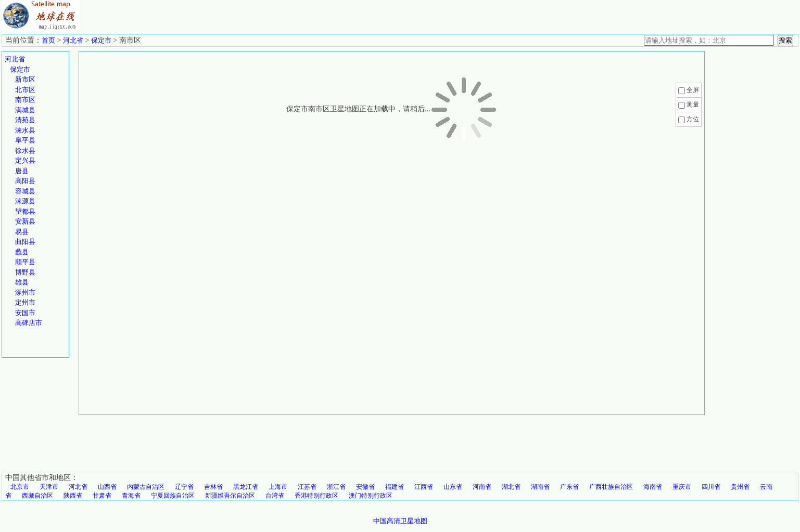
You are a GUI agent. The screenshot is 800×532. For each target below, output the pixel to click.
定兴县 (25, 160)
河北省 (73, 40)
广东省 (569, 487)
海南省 (653, 487)
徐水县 (25, 151)
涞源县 (25, 201)
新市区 (25, 79)
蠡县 (22, 252)
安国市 (25, 313)
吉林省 (213, 487)
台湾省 (275, 496)
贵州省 (740, 487)
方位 (693, 119)
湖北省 (511, 487)
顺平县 (25, 262)
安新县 (25, 221)
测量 (693, 105)
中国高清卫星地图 (400, 521)
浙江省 (336, 487)
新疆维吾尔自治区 (230, 496)
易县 (22, 232)
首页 (48, 40)
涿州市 (25, 293)
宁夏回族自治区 (173, 496)
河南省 (482, 487)
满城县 (25, 110)
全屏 (693, 90)
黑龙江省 (246, 487)
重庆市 (682, 487)
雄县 (22, 282)
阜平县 (25, 140)
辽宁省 (184, 487)
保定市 (101, 40)
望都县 (25, 211)
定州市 (25, 302)
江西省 (424, 487)
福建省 (395, 487)
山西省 (107, 487)
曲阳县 (25, 242)
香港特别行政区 (316, 496)
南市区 (25, 100)
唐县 (22, 171)
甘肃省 (102, 496)
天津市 (49, 487)
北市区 (25, 90)
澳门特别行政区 (371, 496)
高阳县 (25, 181)
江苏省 (307, 487)
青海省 (131, 496)
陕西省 (73, 496)
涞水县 (25, 130)
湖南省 (540, 487)
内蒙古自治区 (146, 487)
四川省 (711, 487)
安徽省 (365, 487)
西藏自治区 (37, 496)
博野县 (25, 272)
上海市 (278, 487)
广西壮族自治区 (611, 487)
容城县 (25, 191)
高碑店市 (29, 323)
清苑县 (25, 120)
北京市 (20, 487)
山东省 (453, 487)
